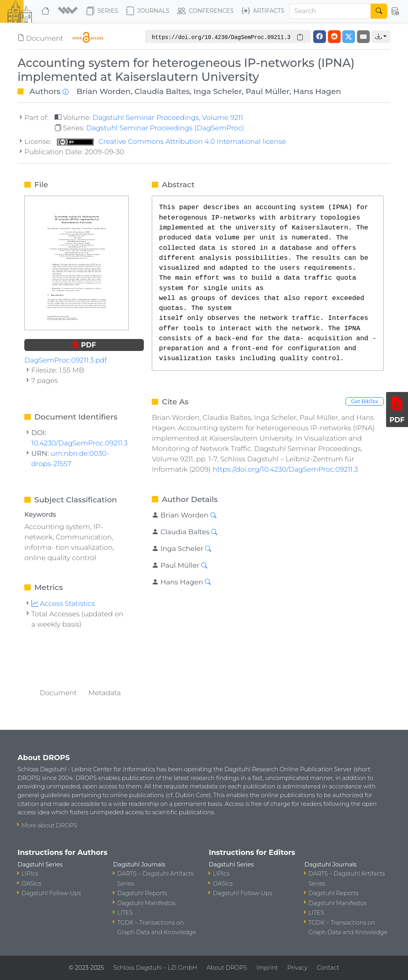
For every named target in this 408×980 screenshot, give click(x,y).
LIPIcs (30, 874)
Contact (328, 968)
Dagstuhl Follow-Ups (51, 893)
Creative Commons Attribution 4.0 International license (172, 141)
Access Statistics (63, 603)
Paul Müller (268, 91)
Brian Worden (104, 91)
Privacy (297, 968)
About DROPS (227, 968)
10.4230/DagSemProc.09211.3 (80, 443)
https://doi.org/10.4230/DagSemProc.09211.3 (285, 469)
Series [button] (102, 11)
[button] (69, 11)
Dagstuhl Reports (142, 893)
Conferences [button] (206, 11)
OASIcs (31, 884)
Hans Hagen (317, 91)
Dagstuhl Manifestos (146, 903)
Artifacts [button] (263, 11)
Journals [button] (148, 11)
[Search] (330, 11)
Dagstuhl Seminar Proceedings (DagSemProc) (165, 128)
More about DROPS (49, 825)
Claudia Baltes (162, 91)
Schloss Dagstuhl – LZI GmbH (155, 968)
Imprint (267, 968)
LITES (125, 913)
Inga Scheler (218, 91)
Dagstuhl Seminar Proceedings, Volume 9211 (168, 117)
